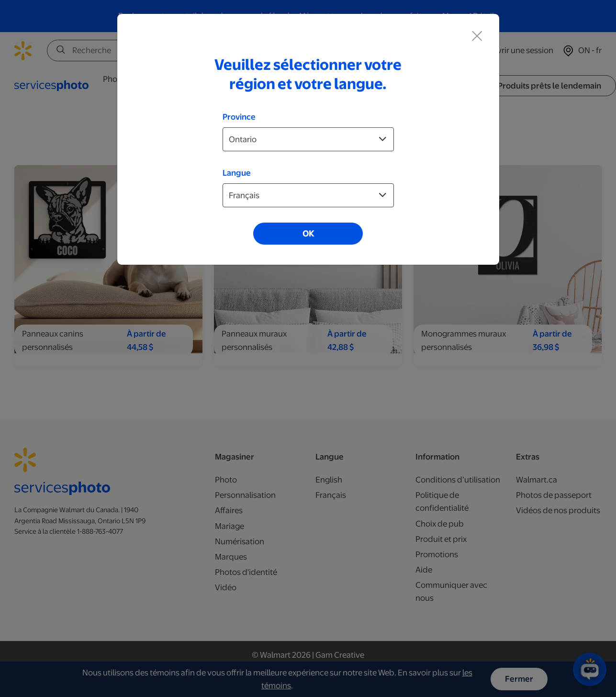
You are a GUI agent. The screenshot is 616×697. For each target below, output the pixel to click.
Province (239, 117)
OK (308, 234)
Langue (237, 173)
